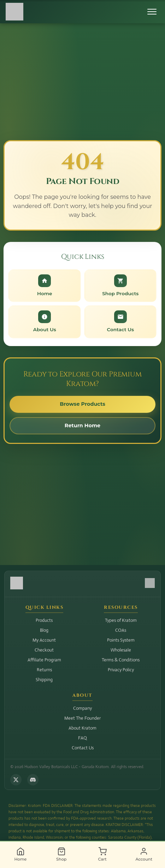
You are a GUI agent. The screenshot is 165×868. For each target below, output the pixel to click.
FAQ (82, 738)
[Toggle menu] (152, 12)
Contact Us (83, 748)
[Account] (144, 855)
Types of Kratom (121, 620)
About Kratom (82, 728)
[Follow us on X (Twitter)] (16, 780)
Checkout (44, 650)
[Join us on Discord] (33, 780)
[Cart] (102, 855)
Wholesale (121, 650)
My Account (44, 640)
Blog (44, 630)
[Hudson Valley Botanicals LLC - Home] (14, 12)
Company (82, 708)
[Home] (20, 855)
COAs (121, 630)
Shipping (44, 680)
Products (44, 620)
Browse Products (82, 404)
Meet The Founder (82, 718)
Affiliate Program (44, 660)
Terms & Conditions (121, 660)
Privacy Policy (121, 670)
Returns (44, 670)
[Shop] (61, 855)
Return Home (82, 426)
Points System (121, 640)
